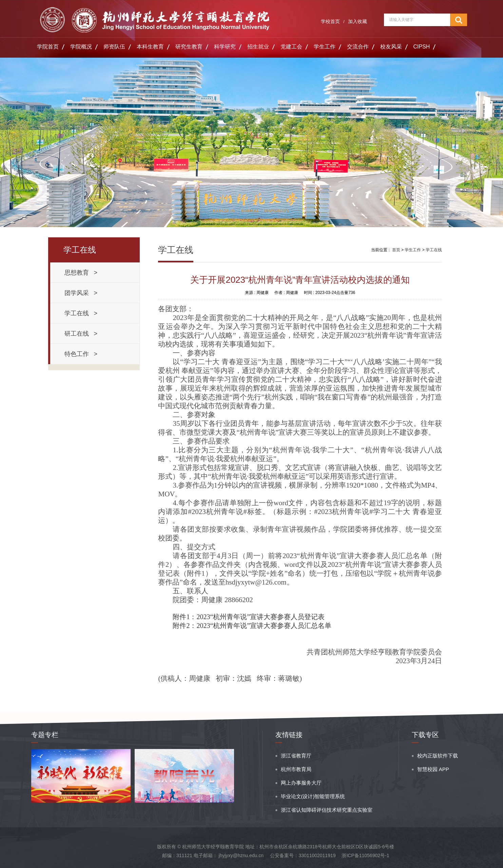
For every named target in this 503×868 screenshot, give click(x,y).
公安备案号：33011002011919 (303, 855)
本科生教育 (150, 47)
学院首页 (48, 47)
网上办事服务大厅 (301, 783)
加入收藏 (357, 21)
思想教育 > (81, 273)
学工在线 (434, 250)
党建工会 (291, 47)
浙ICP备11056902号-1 (365, 855)
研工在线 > (81, 334)
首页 (396, 250)
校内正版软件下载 (438, 756)
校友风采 (391, 47)
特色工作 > (81, 354)
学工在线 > (81, 313)
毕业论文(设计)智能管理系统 (313, 796)
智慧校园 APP (433, 769)
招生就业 (258, 47)
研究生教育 (189, 47)
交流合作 (358, 47)
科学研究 (225, 47)
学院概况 (81, 47)
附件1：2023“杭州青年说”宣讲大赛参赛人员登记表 (249, 617)
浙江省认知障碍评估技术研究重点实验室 (327, 810)
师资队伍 (114, 47)
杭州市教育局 (296, 769)
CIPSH (422, 47)
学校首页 (330, 21)
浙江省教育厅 (296, 756)
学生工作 (325, 47)
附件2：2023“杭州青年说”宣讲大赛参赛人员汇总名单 (252, 626)
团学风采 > (81, 293)
